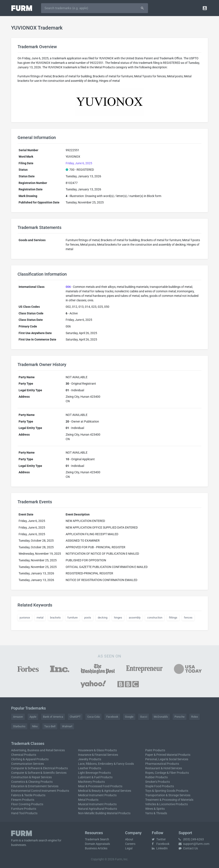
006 (68, 287)
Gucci (144, 717)
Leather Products (90, 768)
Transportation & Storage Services (168, 795)
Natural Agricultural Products (98, 809)
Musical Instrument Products (97, 804)
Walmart (67, 726)
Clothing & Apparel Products (30, 759)
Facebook (112, 717)
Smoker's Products (158, 782)
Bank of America (53, 717)
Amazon (18, 717)
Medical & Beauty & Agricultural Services (105, 791)
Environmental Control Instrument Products (40, 791)
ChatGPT (75, 717)
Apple (33, 717)
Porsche (180, 717)
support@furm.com (194, 844)
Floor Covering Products (27, 804)
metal (40, 618)
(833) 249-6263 (191, 839)
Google (129, 717)
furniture (73, 618)
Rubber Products (156, 777)
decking (103, 618)
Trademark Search (97, 839)
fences (188, 618)
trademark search (36, 840)
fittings (173, 618)
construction (155, 618)
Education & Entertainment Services (35, 786)
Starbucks (19, 726)
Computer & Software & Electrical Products (39, 768)
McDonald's (161, 717)
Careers (130, 844)
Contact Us (188, 848)
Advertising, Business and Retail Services (38, 750)
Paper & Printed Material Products (168, 755)
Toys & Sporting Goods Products (167, 791)
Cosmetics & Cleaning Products (32, 782)
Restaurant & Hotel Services (164, 768)
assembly (135, 618)
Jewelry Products (90, 759)
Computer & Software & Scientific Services (39, 773)
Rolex (195, 717)
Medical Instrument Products (97, 795)
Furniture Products (24, 809)
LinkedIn (160, 848)
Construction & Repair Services (31, 777)
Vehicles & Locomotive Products (166, 804)
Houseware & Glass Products (97, 750)
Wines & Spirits (155, 809)
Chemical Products (24, 755)
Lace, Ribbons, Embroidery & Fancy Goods (106, 764)
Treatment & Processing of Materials (169, 800)
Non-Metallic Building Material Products (104, 813)
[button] (205, 8)
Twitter (159, 839)
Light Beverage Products (94, 773)
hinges (118, 618)
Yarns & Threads (156, 813)
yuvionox (25, 618)
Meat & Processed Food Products (100, 786)
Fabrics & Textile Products (28, 795)
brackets (55, 618)
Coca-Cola (93, 717)
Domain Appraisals (97, 844)
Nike (35, 726)
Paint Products (155, 750)
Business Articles (96, 848)
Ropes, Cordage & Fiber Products (167, 773)
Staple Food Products (160, 786)
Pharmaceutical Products (162, 764)
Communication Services (27, 764)
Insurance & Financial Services (98, 755)
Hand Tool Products (24, 813)
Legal (129, 848)
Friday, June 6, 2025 (79, 163)
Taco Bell (50, 726)
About (129, 839)
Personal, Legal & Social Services (167, 759)
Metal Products (88, 800)
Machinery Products (91, 782)
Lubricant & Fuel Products (95, 777)
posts (88, 618)
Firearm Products (23, 800)
